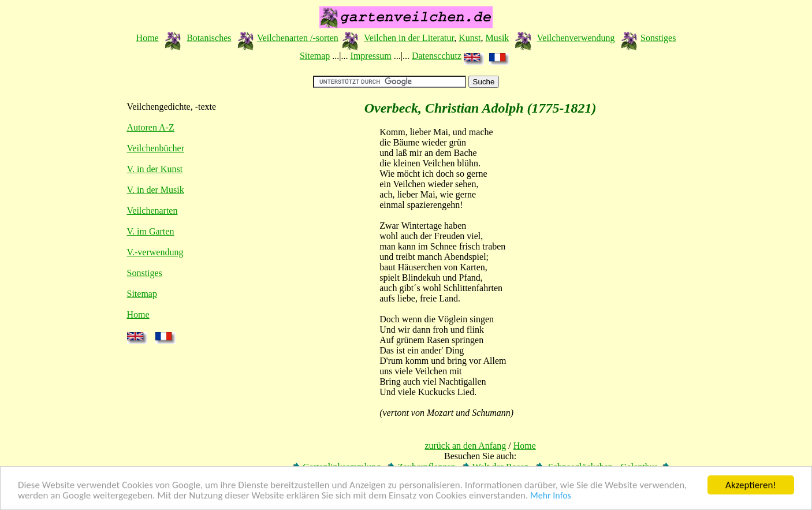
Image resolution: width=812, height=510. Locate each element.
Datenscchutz (437, 56)
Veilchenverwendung (576, 38)
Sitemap (315, 56)
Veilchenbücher (156, 148)
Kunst (470, 38)
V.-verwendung (155, 252)
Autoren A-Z (151, 127)
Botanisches (209, 38)
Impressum (371, 56)
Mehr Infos (551, 496)
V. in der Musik (156, 190)
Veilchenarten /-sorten (298, 38)
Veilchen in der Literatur (409, 38)
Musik (497, 38)
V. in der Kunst (155, 169)
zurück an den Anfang (465, 446)
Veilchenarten (152, 211)
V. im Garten (151, 231)
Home (148, 38)
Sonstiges (658, 38)
